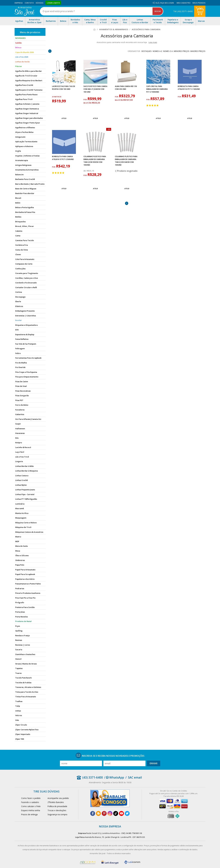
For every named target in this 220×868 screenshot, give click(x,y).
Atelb (64, 118)
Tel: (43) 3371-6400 (183, 11)
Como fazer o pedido (31, 798)
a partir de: (57, 97)
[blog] (98, 813)
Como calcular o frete (31, 806)
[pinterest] (104, 813)
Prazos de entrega (29, 814)
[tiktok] (116, 813)
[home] (24, 11)
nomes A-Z (157, 51)
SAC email (135, 777)
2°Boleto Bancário (56, 802)
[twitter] (127, 813)
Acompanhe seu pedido (58, 798)
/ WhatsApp (114, 777)
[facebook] (93, 813)
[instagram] (110, 813)
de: (85, 171)
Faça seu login (167, 3)
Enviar (154, 763)
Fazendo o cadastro (30, 802)
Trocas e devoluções (57, 810)
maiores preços (198, 51)
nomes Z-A (168, 51)
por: (86, 100)
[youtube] (121, 813)
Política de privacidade (57, 806)
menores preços (182, 51)
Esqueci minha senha (31, 810)
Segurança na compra (57, 814)
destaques (147, 51)
